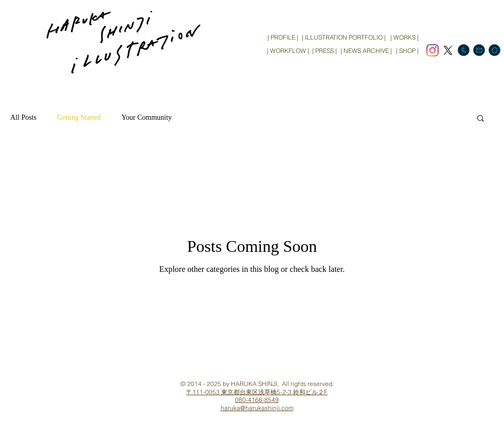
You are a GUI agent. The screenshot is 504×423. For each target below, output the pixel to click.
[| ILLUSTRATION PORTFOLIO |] (344, 38)
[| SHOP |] (407, 51)
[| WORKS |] (404, 38)
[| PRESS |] (325, 51)
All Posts (23, 117)
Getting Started (79, 117)
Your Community (147, 117)
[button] (481, 119)
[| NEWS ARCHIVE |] (366, 51)
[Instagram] (433, 50)
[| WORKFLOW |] (288, 51)
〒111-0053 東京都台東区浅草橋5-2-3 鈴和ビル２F (257, 392)
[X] (448, 50)
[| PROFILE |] (283, 38)
